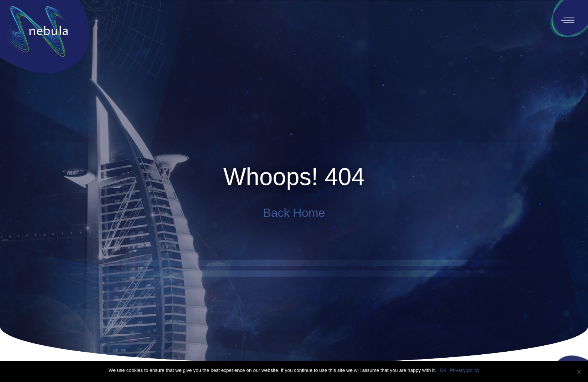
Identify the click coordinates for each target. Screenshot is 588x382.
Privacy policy (464, 370)
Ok (443, 370)
